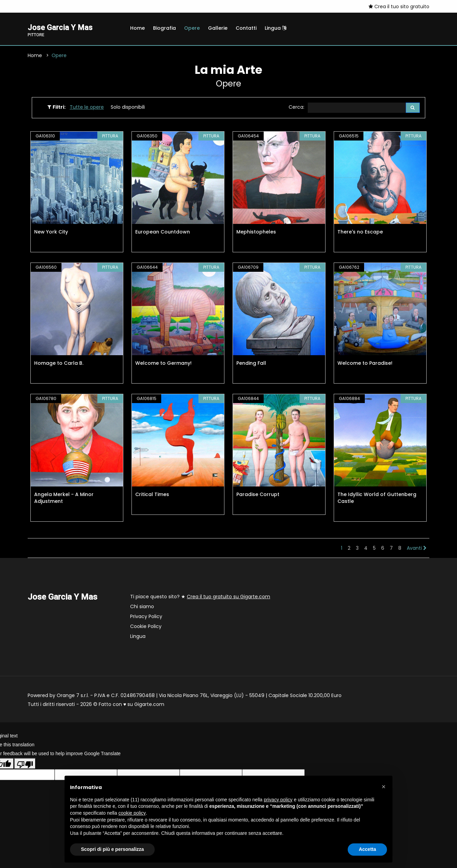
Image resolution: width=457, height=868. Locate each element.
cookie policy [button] (132, 813)
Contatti (246, 28)
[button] (384, 787)
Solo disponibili (128, 108)
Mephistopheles (256, 233)
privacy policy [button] (278, 800)
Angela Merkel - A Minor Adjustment (64, 499)
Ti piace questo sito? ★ (200, 598)
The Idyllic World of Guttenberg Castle (377, 499)
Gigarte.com (149, 705)
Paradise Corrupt (258, 495)
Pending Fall (251, 364)
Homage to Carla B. (59, 364)
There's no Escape (360, 233)
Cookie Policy (146, 627)
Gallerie (218, 28)
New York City (51, 233)
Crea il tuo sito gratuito (399, 6)
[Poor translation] (25, 764)
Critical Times (152, 495)
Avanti (417, 549)
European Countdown (163, 233)
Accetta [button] (367, 849)
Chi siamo (142, 607)
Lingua (275, 28)
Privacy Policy (146, 617)
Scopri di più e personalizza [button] (112, 849)
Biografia (164, 28)
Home (137, 28)
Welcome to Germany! (163, 364)
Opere (192, 28)
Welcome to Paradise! (365, 364)
